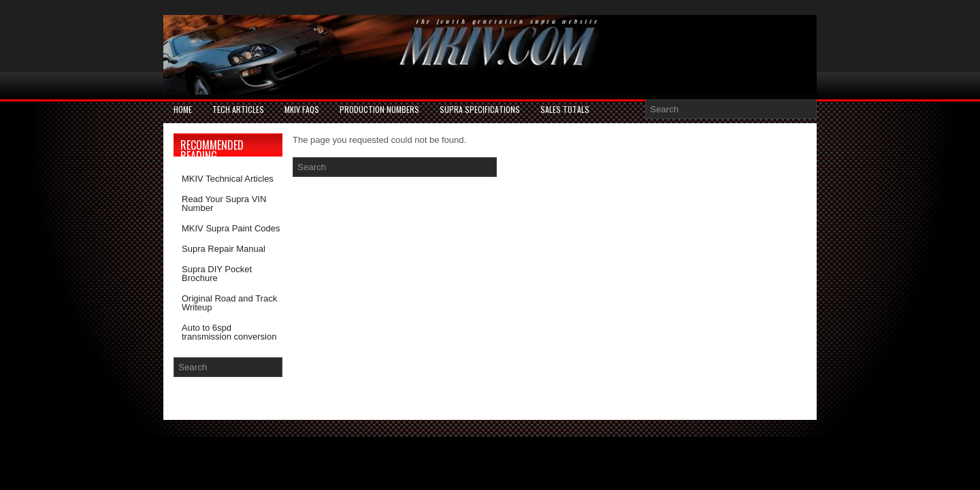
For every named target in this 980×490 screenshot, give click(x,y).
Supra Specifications (480, 109)
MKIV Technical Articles (228, 179)
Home (183, 109)
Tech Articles (238, 109)
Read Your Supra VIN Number (224, 203)
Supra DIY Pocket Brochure (217, 274)
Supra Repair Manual (224, 249)
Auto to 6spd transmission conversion (229, 332)
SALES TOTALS (565, 109)
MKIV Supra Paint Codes (231, 228)
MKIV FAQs (302, 109)
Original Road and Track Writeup (229, 303)
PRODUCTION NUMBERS (379, 109)
